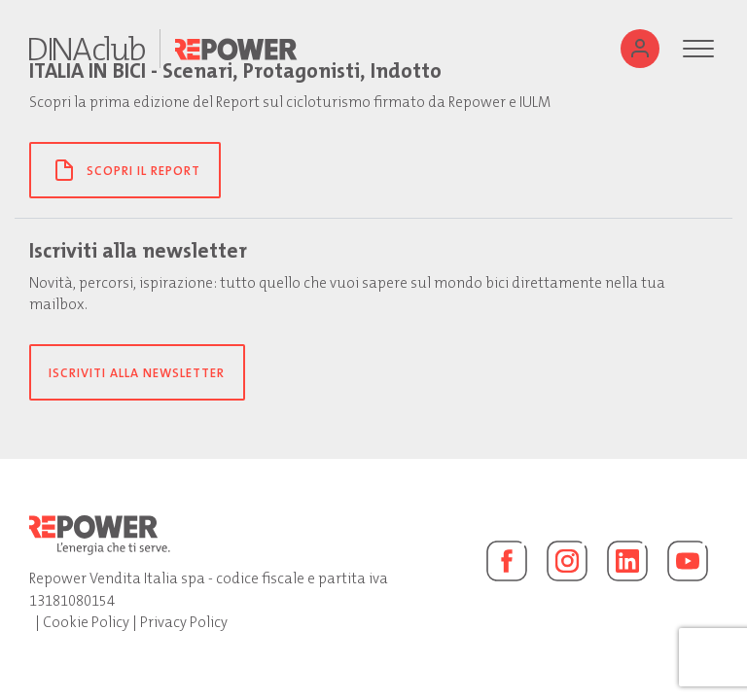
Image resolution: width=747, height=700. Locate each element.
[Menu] (698, 49)
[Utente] (640, 49)
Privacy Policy (184, 622)
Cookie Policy (86, 622)
